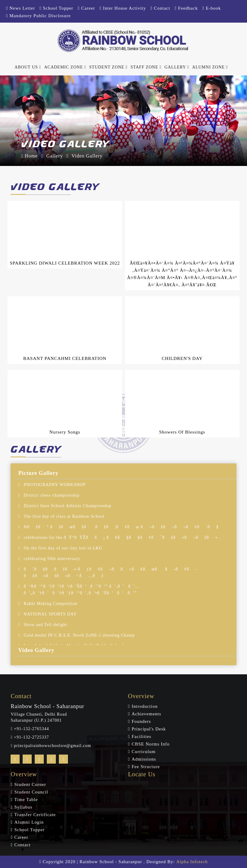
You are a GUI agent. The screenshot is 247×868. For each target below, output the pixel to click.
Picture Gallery (38, 473)
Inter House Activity (123, 8)
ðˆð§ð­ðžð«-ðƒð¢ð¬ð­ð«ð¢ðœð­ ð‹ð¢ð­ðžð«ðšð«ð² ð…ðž (110, 572)
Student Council (31, 792)
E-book (212, 8)
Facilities (141, 736)
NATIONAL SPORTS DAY (50, 614)
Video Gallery (87, 156)
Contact (160, 8)
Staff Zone (146, 67)
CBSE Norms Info (151, 744)
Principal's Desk (149, 729)
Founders (141, 721)
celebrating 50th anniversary (52, 559)
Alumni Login (29, 822)
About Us (28, 67)
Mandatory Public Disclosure (38, 16)
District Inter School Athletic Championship (67, 506)
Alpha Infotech (192, 862)
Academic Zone (65, 67)
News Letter (21, 8)
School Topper (56, 8)
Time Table (26, 800)
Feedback (186, 8)
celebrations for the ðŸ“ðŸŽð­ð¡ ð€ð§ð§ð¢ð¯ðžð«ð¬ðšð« (120, 537)
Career (87, 8)
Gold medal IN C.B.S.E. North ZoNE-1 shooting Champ (79, 635)
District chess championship (51, 495)
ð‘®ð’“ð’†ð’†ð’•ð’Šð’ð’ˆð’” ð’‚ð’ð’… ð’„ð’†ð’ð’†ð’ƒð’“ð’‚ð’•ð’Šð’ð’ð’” (82, 590)
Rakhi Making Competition (50, 604)
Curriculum (144, 752)
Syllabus (23, 807)
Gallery (177, 67)
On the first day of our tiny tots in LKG (63, 548)
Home (29, 156)
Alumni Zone (210, 67)
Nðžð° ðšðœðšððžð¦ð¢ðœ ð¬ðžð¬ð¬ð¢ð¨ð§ (121, 527)
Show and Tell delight (45, 625)
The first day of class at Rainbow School (64, 516)
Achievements (146, 714)
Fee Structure (146, 767)
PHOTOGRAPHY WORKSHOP (55, 485)
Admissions (144, 759)
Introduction (145, 706)
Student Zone (108, 67)
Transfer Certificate (35, 815)
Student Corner (30, 784)
